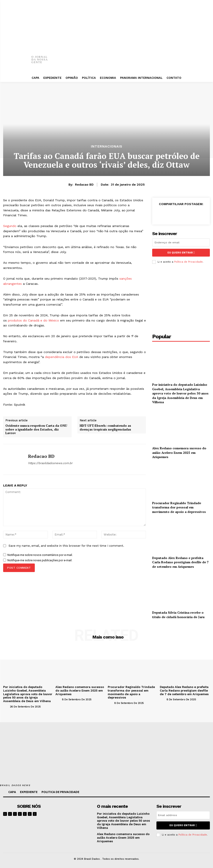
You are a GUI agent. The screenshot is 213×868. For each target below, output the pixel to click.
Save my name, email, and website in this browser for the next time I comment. (66, 546)
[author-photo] (6, 706)
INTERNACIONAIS (107, 147)
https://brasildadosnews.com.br (50, 463)
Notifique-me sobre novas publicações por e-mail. (40, 560)
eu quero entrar (181, 253)
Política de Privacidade (188, 262)
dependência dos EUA (61, 357)
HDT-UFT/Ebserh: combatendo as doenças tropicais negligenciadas (105, 428)
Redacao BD (84, 184)
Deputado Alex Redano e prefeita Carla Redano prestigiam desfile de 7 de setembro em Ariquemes (180, 562)
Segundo (10, 226)
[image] (76, 812)
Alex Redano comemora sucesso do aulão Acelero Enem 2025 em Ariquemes (179, 452)
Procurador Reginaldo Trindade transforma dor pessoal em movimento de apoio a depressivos (179, 507)
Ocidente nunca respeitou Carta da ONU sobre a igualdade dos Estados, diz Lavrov (36, 429)
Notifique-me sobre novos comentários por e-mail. (40, 555)
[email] (181, 242)
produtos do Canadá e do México (33, 320)
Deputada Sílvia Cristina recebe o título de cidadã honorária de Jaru (178, 615)
